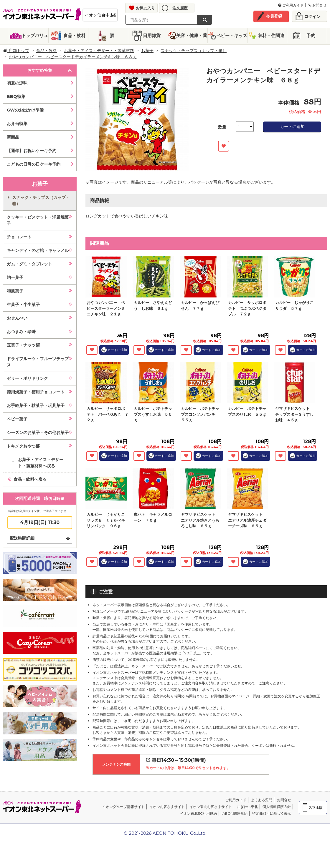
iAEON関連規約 (235, 813)
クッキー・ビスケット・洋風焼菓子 (38, 220)
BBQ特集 (16, 97)
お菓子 (147, 51)
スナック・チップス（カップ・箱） (194, 51)
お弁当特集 (17, 124)
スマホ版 (316, 808)
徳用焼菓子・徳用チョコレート (36, 392)
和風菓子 (15, 291)
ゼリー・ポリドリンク (27, 378)
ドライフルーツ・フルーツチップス (38, 362)
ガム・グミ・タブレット (29, 264)
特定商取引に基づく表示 (272, 813)
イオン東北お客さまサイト (211, 807)
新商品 (13, 137)
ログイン (312, 16)
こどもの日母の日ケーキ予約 (34, 164)
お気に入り (145, 8)
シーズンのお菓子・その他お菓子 (38, 433)
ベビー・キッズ (232, 35)
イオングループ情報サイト (123, 807)
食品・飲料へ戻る (30, 479)
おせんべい (17, 318)
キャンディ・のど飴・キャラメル (38, 250)
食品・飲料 (74, 35)
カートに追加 (292, 127)
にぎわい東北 (247, 807)
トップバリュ (35, 35)
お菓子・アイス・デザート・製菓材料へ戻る (41, 463)
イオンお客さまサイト (167, 807)
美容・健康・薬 (192, 35)
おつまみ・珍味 (21, 332)
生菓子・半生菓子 (23, 305)
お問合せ (317, 5)
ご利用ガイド (291, 5)
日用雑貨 (152, 35)
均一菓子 (15, 277)
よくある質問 (262, 800)
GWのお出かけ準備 (25, 110)
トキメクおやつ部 (23, 446)
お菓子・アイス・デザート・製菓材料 (99, 51)
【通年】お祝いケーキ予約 (32, 151)
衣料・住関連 (271, 35)
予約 (311, 35)
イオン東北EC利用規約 (198, 813)
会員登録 (274, 16)
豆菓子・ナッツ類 (23, 345)
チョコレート (19, 237)
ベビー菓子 (17, 419)
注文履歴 (180, 8)
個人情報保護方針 (277, 807)
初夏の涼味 (17, 83)
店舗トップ (16, 51)
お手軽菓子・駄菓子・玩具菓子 (36, 405)
